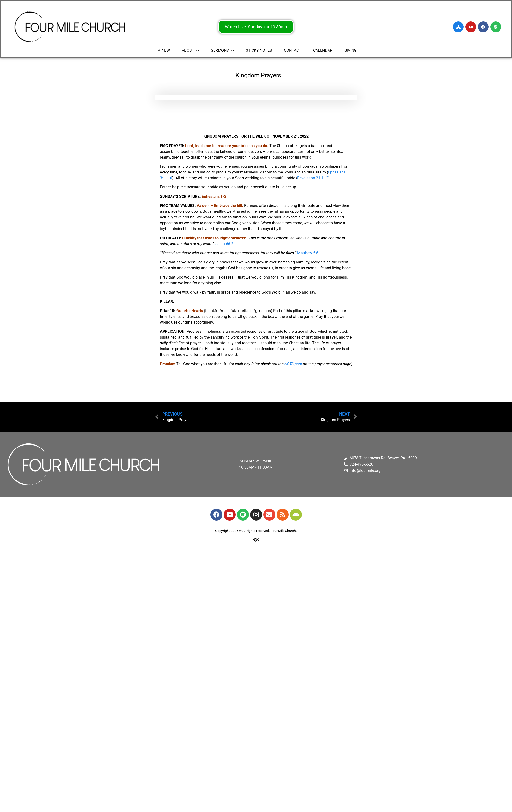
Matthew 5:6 (308, 253)
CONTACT (293, 50)
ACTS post (293, 364)
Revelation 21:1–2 (313, 178)
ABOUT (190, 50)
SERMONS (222, 50)
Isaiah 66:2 (224, 244)
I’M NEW (163, 50)
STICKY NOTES (259, 50)
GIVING (351, 50)
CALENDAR (323, 50)
